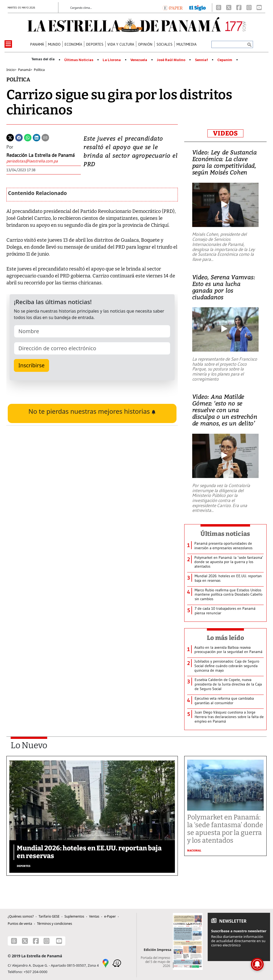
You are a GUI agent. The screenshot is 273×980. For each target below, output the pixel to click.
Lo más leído (225, 638)
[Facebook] (239, 7)
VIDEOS (225, 133)
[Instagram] (249, 7)
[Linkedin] (37, 137)
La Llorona (112, 60)
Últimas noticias (225, 534)
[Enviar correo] (41, 162)
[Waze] (117, 963)
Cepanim (225, 60)
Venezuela (139, 60)
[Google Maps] (106, 963)
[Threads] (219, 7)
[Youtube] (259, 7)
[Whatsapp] (28, 137)
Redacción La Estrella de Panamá (41, 155)
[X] (229, 7)
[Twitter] (10, 137)
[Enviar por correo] (45, 137)
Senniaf (201, 60)
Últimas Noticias (79, 60)
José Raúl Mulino (171, 60)
